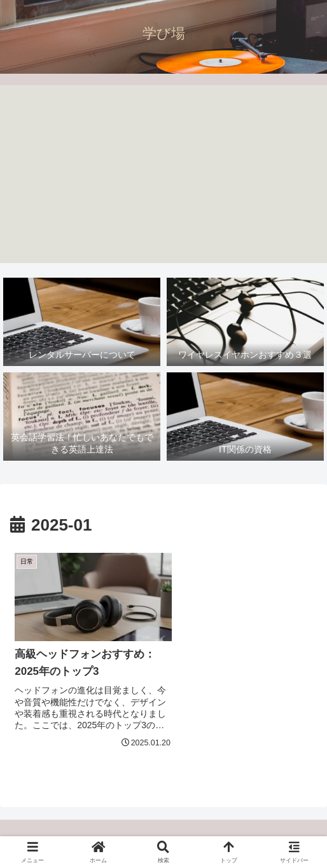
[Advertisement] (163, 174)
